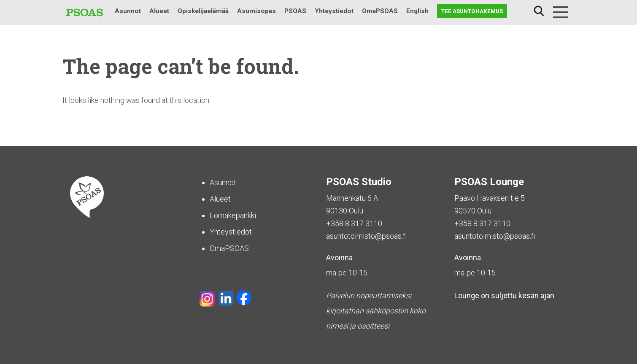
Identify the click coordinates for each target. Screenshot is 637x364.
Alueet (159, 11)
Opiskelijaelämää (203, 11)
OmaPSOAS (380, 11)
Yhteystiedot (334, 11)
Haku (539, 11)
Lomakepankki (233, 215)
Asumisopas (256, 11)
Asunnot (128, 11)
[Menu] (561, 12)
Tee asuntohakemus (472, 11)
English (417, 11)
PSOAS (295, 11)
